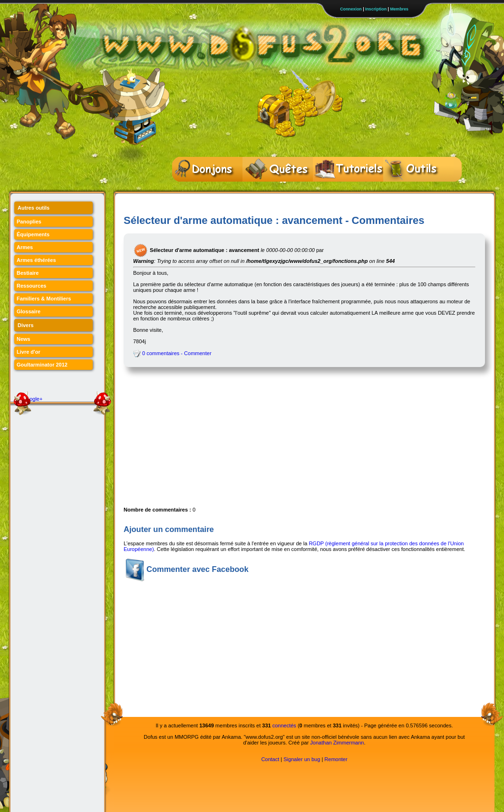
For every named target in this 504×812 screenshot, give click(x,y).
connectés (284, 725)
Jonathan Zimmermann (337, 743)
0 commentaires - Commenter (172, 353)
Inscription (376, 9)
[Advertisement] (196, 441)
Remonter (336, 759)
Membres (399, 9)
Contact (270, 759)
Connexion (351, 9)
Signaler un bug (302, 759)
